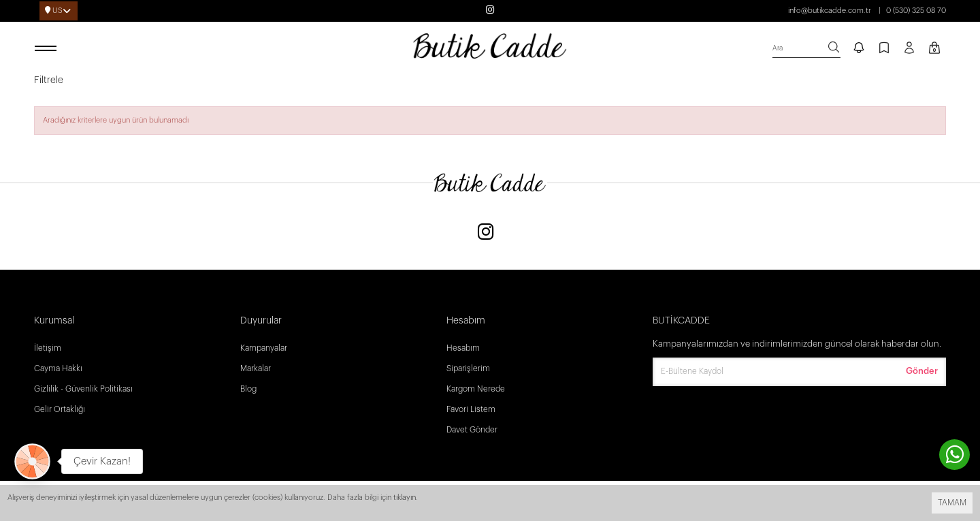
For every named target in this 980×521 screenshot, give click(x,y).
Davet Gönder (472, 430)
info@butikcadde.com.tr (830, 11)
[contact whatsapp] (954, 455)
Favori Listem (471, 409)
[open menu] (48, 49)
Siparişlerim (468, 368)
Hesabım (463, 348)
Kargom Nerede (476, 389)
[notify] (859, 49)
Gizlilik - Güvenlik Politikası (83, 389)
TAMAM (952, 503)
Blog (248, 389)
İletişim (48, 348)
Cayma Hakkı (58, 368)
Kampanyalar (264, 348)
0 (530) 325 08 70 (916, 11)
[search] (806, 49)
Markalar (256, 368)
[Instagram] (486, 233)
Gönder (922, 371)
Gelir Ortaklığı (60, 409)
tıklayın (405, 498)
